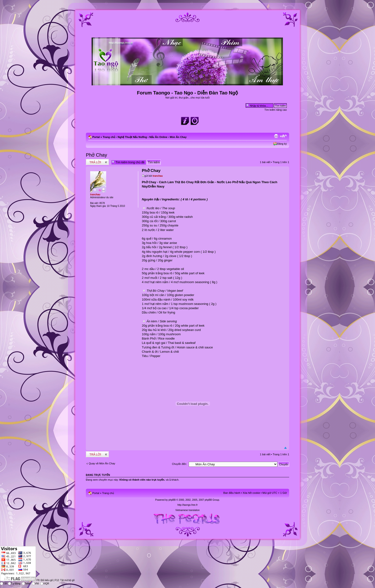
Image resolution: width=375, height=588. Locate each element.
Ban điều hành (232, 493)
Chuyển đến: (179, 464)
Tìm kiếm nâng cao (276, 110)
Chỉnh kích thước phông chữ (283, 136)
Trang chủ (109, 137)
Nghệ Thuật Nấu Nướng (132, 137)
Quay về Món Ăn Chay (102, 463)
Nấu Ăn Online (158, 137)
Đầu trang (285, 448)
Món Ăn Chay (178, 137)
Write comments (97, 162)
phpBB (172, 500)
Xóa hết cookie (251, 493)
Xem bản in (276, 136)
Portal (96, 137)
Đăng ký (282, 144)
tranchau (158, 176)
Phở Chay (97, 155)
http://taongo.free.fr (188, 505)
